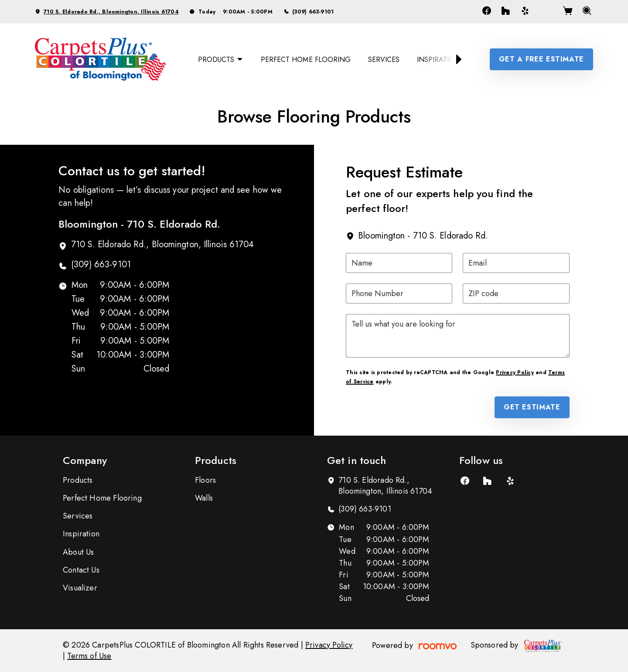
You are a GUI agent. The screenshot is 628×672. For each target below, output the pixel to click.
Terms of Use (89, 656)
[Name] (399, 263)
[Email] (516, 263)
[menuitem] (221, 59)
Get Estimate (532, 407)
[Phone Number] (399, 293)
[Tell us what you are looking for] (457, 336)
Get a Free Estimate (541, 59)
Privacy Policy (515, 372)
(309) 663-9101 (313, 12)
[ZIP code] (516, 293)
